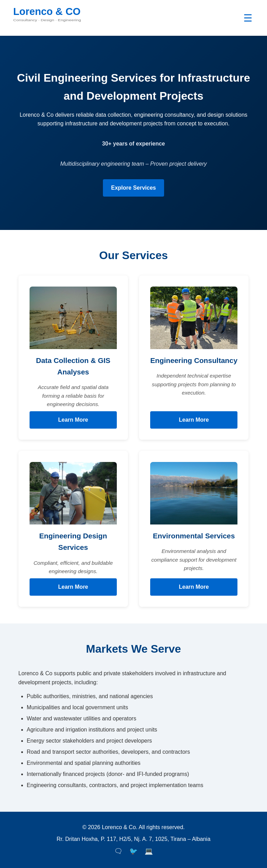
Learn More (73, 420)
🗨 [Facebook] (118, 851)
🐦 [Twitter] (133, 851)
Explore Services (134, 188)
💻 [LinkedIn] (149, 851)
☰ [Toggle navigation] (248, 18)
